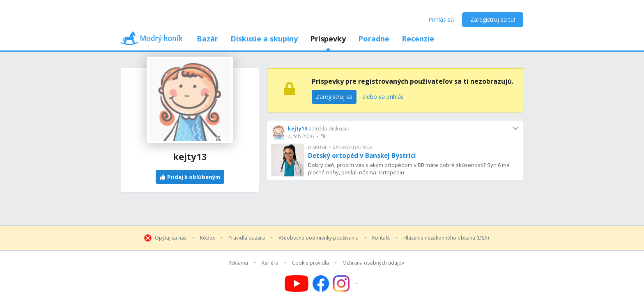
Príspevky (328, 39)
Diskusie (318, 147)
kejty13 (298, 129)
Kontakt (381, 238)
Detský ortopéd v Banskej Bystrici (362, 155)
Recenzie (418, 39)
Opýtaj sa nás (171, 238)
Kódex (207, 238)
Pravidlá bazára (247, 238)
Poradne (374, 39)
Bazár (207, 39)
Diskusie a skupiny (264, 39)
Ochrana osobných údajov (373, 263)
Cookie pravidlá (310, 263)
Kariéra (270, 263)
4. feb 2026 (301, 136)
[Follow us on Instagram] (346, 283)
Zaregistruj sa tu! (493, 19)
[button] (324, 136)
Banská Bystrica (352, 147)
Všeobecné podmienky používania (319, 238)
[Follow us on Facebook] (321, 283)
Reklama (238, 263)
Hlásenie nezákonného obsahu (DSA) (446, 238)
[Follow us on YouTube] (297, 283)
